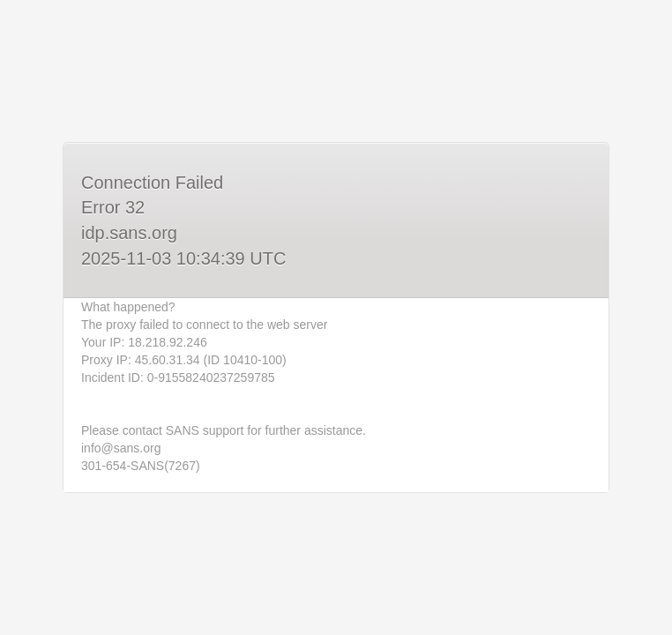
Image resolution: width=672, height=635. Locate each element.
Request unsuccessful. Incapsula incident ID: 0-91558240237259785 (336, 317)
